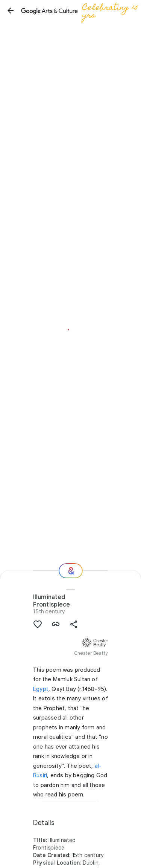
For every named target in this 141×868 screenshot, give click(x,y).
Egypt (41, 689)
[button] (11, 11)
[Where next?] (71, 571)
